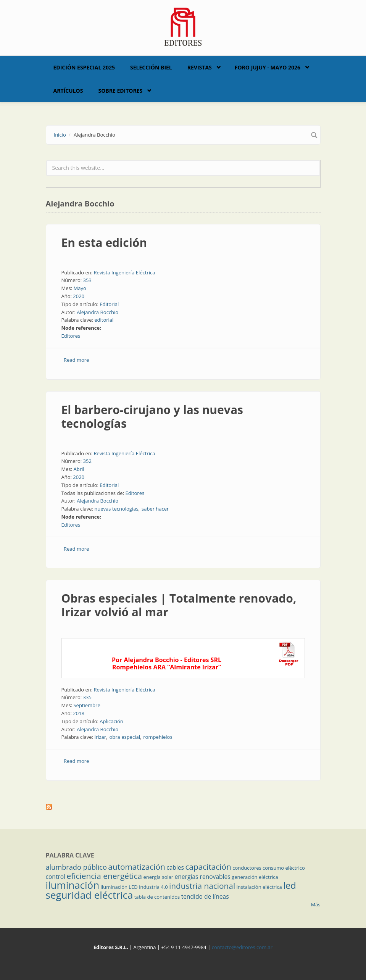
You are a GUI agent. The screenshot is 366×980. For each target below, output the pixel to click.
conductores (247, 868)
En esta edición (104, 243)
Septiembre (87, 705)
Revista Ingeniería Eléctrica (124, 272)
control (56, 877)
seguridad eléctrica (89, 895)
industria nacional (202, 886)
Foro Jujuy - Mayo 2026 (268, 67)
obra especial (124, 737)
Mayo (80, 288)
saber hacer (155, 509)
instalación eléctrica (259, 887)
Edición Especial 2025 (84, 67)
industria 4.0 (153, 887)
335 (87, 697)
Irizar (100, 737)
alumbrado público (76, 867)
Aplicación (111, 721)
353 (87, 280)
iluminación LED (119, 887)
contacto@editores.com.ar (242, 947)
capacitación (208, 867)
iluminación (73, 885)
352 (87, 461)
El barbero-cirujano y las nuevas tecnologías (152, 417)
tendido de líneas (205, 896)
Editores (71, 336)
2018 (79, 713)
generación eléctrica (255, 877)
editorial (104, 320)
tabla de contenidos (157, 897)
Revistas (200, 67)
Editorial (109, 304)
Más (315, 904)
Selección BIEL (151, 67)
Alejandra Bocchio (98, 312)
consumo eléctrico (284, 868)
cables (175, 867)
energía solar (158, 877)
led (289, 885)
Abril (79, 469)
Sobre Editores (120, 91)
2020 (79, 296)
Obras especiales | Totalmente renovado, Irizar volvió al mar (179, 605)
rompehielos (158, 737)
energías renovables (203, 877)
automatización (137, 867)
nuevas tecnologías (116, 509)
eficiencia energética (105, 876)
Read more (76, 360)
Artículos (68, 91)
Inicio (60, 135)
